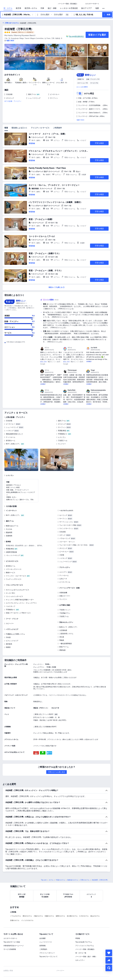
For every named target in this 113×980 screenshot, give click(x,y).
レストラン (62, 437)
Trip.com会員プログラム (84, 942)
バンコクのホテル (27, 920)
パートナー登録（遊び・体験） (86, 957)
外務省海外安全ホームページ (14, 946)
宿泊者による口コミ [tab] (19, 128)
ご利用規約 (43, 949)
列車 (42, 8)
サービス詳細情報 (10, 949)
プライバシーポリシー (47, 953)
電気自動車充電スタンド (14, 434)
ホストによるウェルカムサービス (18, 590)
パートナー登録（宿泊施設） (85, 949)
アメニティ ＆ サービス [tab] (40, 128)
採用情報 (42, 946)
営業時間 (9, 536)
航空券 (19, 8)
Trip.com (44, 880)
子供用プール (63, 441)
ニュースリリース (46, 942)
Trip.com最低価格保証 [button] (76, 36)
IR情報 (78, 938)
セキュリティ (80, 960)
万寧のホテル (85, 880)
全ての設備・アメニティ (13, 101)
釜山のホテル (95, 916)
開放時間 (9, 532)
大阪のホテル (38, 916)
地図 (97, 8)
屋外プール (62, 421)
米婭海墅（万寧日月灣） (19, 29)
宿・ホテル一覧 (81, 953)
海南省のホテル (73, 880)
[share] (109, 960)
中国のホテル (60, 880)
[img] (25, 57)
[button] (82, 4)
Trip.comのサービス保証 (12, 942)
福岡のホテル (60, 916)
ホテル (51, 880)
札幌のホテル (49, 916)
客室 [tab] (6, 128)
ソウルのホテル (15, 916)
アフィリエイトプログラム (85, 946)
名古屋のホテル (72, 916)
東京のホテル (27, 916)
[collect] (109, 953)
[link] (68, 4)
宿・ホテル (8, 8)
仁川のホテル (84, 916)
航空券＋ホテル (31, 8)
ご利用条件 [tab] (57, 128)
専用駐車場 (62, 431)
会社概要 (42, 938)
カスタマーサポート (10, 938)
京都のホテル (15, 920)
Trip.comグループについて (48, 957)
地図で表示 (80, 120)
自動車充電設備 (11, 552)
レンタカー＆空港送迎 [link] (69, 8)
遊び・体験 (52, 8)
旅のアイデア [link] (87, 8)
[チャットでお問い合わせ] (109, 968)
